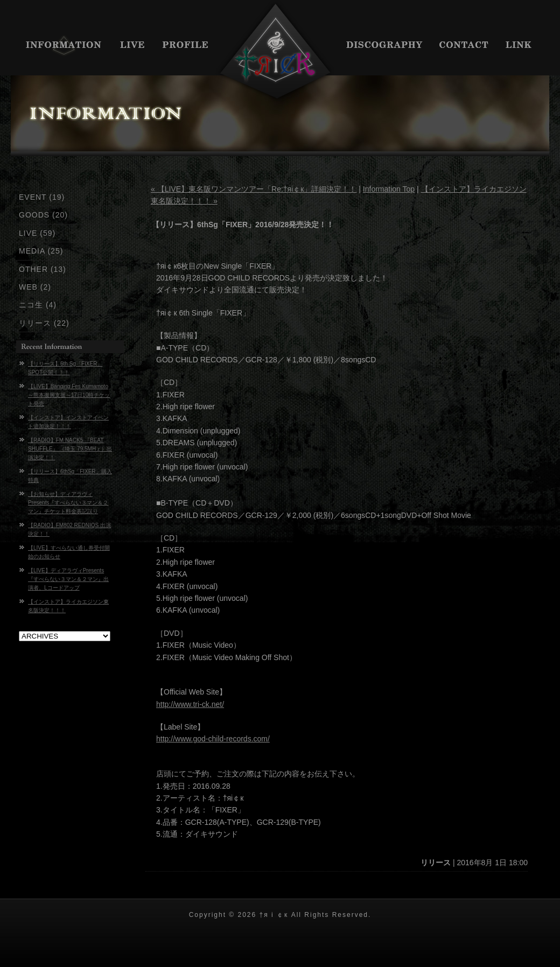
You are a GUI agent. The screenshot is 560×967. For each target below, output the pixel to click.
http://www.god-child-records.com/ (213, 739)
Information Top (389, 189)
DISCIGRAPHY (385, 46)
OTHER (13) (43, 269)
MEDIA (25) (41, 251)
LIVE (133, 46)
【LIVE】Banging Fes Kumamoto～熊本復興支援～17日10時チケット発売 (69, 395)
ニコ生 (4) (38, 305)
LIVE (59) (37, 233)
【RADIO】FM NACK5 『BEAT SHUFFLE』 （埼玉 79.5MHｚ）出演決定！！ (70, 449)
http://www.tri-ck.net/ (190, 704)
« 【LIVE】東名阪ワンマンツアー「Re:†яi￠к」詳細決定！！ (254, 189)
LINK (524, 46)
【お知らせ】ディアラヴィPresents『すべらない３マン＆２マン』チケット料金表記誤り (68, 503)
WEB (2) (35, 287)
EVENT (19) (42, 197)
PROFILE (186, 46)
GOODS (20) (43, 215)
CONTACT (464, 46)
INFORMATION (61, 46)
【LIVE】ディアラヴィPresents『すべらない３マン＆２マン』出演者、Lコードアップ (68, 579)
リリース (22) (44, 323)
